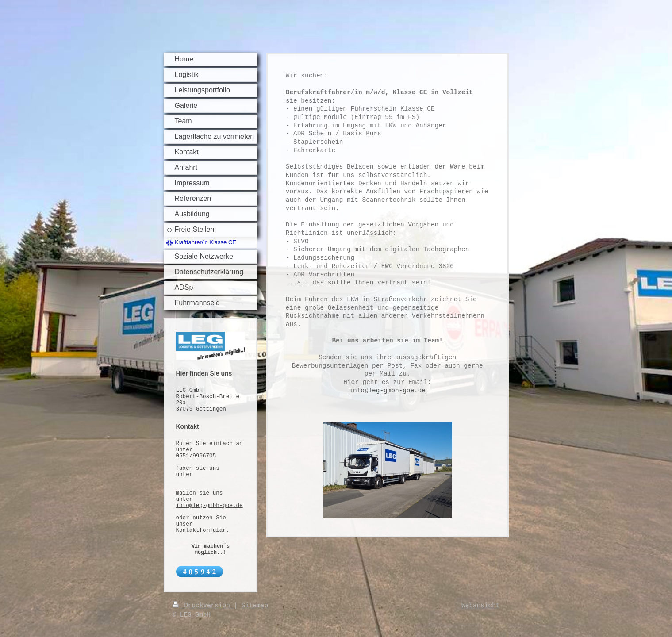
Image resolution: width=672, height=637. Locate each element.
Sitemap (255, 606)
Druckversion (203, 606)
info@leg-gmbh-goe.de (209, 506)
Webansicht (480, 606)
